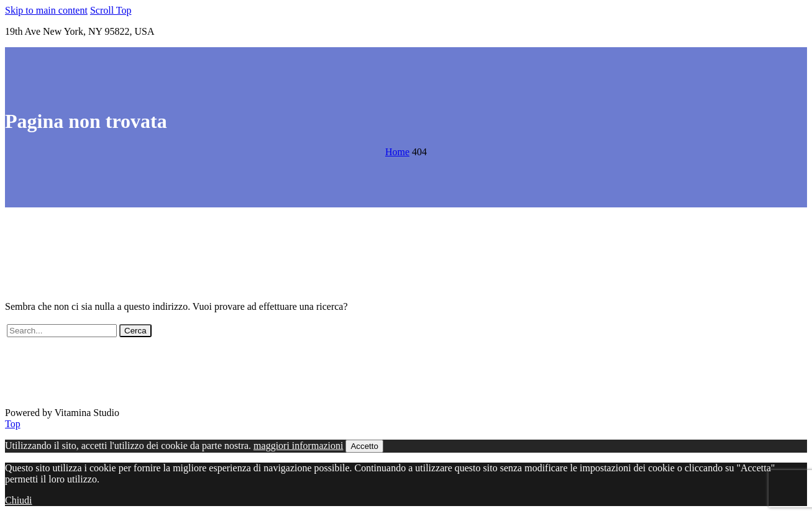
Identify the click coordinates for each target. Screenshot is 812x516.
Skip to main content (46, 10)
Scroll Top (111, 10)
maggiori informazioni (298, 446)
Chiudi (19, 500)
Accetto (364, 446)
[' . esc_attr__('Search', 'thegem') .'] (62, 331)
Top (13, 424)
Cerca (135, 331)
